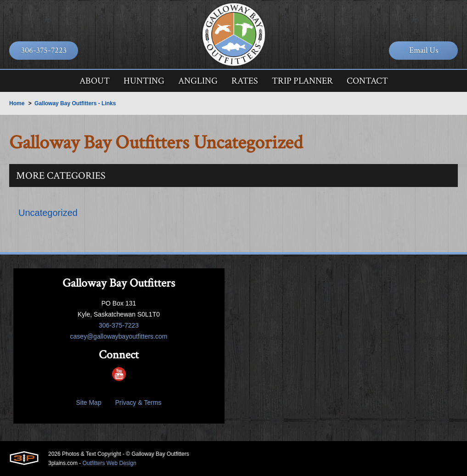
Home (17, 103)
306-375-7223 (44, 50)
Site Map (88, 402)
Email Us (424, 50)
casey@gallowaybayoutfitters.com (119, 336)
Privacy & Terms (138, 402)
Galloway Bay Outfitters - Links (75, 103)
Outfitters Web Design (110, 463)
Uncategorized (48, 213)
